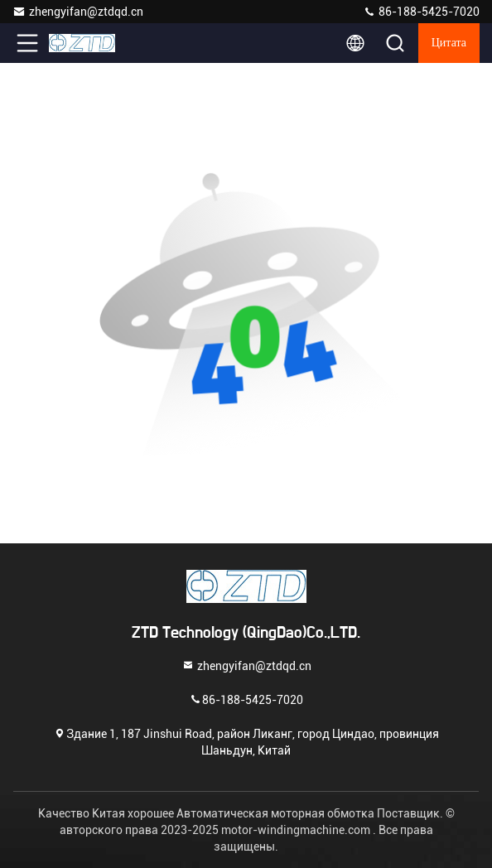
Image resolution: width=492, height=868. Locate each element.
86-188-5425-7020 (421, 12)
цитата (449, 43)
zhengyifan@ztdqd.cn (78, 12)
